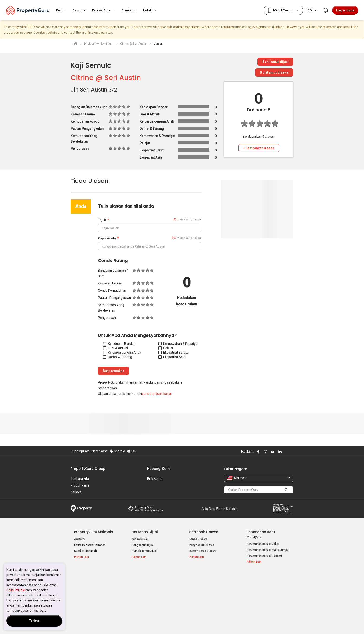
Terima (34, 621)
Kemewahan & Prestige (178, 344)
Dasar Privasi (150, 623)
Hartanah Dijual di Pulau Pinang (94, 590)
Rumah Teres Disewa (203, 551)
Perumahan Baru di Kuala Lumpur (268, 550)
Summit (219, 509)
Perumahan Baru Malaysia (261, 534)
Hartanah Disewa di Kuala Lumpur (153, 584)
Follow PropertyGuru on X (286, 452)
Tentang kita (80, 479)
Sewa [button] (80, 10)
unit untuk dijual (275, 62)
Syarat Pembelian (178, 623)
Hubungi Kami (159, 469)
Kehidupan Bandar (119, 344)
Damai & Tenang (118, 357)
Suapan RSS (255, 596)
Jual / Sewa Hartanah (260, 590)
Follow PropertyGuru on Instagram (266, 452)
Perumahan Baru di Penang (264, 556)
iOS (132, 451)
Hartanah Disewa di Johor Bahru (152, 596)
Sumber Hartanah (85, 551)
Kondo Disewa (198, 539)
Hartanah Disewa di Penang (149, 590)
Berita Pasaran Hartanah (90, 545)
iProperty (81, 509)
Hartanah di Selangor (203, 590)
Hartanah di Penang (202, 596)
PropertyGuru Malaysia (94, 532)
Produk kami (80, 485)
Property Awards (146, 509)
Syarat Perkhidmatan (120, 623)
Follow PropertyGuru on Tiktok (292, 452)
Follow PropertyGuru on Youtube (273, 452)
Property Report (283, 509)
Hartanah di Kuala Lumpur (206, 584)
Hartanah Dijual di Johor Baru (93, 596)
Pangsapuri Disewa (201, 545)
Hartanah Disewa (204, 532)
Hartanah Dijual (145, 532)
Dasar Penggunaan (85, 623)
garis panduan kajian (157, 394)
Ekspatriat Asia (172, 357)
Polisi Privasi (16, 590)
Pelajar (166, 348)
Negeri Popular (201, 577)
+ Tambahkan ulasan (259, 148)
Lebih (151, 10)
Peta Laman (254, 602)
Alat (250, 577)
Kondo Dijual (140, 539)
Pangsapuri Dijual (143, 545)
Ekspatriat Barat (173, 353)
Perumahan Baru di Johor (263, 544)
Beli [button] (62, 10)
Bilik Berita (155, 479)
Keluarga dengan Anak (122, 353)
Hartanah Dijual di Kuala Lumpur (95, 584)
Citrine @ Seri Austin (106, 78)
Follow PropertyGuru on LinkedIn (280, 452)
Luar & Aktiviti (115, 348)
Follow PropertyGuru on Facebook (258, 452)
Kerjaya (76, 492)
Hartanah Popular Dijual (94, 577)
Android (117, 451)
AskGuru (80, 539)
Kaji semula (107, 238)
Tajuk (102, 220)
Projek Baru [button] (104, 10)
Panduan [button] (129, 10)
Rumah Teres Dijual (144, 551)
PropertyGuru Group (88, 469)
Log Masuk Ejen (257, 584)
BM (313, 10)
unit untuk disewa (274, 72)
